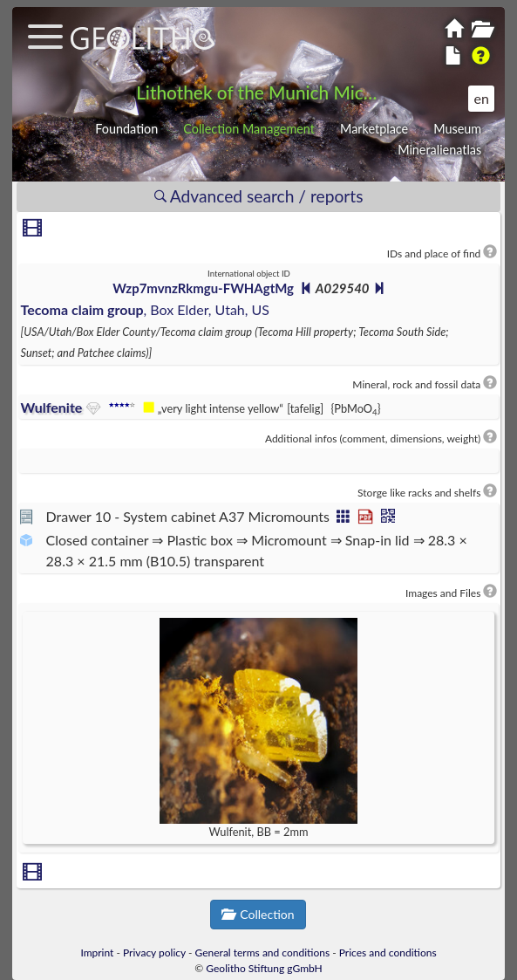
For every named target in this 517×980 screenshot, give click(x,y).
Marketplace (374, 129)
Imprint (97, 953)
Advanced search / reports (259, 196)
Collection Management (249, 129)
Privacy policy (154, 953)
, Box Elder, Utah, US (145, 309)
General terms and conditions (263, 953)
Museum (457, 129)
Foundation (126, 129)
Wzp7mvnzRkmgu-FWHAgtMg (203, 288)
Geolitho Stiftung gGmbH (264, 968)
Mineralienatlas (439, 150)
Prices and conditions (388, 953)
